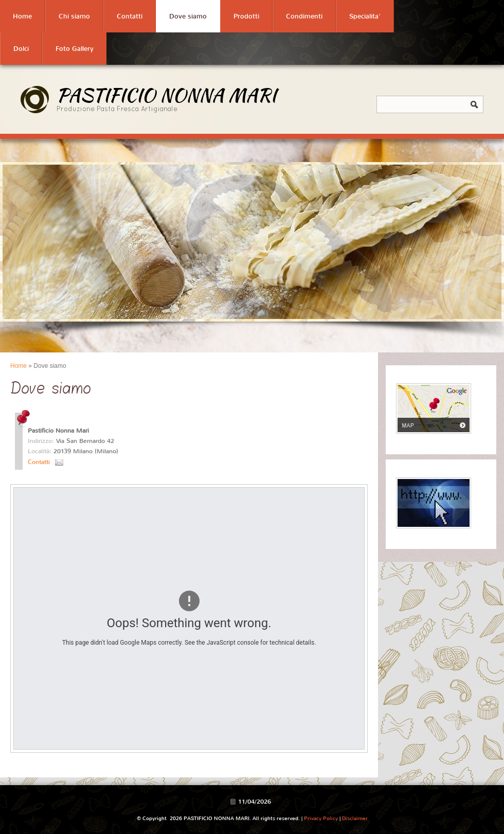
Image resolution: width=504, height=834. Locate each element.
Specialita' (365, 16)
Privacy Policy (321, 818)
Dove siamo (188, 16)
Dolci (21, 49)
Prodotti (246, 16)
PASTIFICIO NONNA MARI (166, 95)
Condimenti (304, 16)
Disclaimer (355, 818)
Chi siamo (74, 16)
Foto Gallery (75, 49)
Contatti (130, 16)
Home (22, 16)
